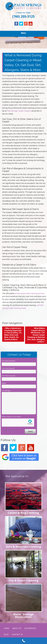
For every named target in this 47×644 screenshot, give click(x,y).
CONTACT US (17, 634)
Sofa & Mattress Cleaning (23, 547)
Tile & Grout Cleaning (23, 580)
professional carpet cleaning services (30, 293)
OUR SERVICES (30, 628)
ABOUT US (17, 628)
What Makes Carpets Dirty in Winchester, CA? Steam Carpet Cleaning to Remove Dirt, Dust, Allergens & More (36, 335)
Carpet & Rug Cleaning (23, 513)
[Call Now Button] (23, 641)
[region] (23, 43)
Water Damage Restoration (23, 616)
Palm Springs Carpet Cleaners (19, 111)
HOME (7, 628)
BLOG (6, 634)
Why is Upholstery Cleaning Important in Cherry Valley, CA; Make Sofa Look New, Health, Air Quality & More (13, 334)
